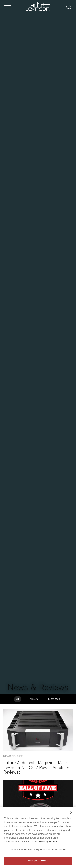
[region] (38, 837)
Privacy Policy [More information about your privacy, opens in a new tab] (48, 842)
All (18, 699)
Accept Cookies (38, 861)
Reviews (54, 699)
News (34, 699)
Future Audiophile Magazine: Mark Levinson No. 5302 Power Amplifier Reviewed (36, 767)
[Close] (71, 813)
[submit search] (70, 8)
